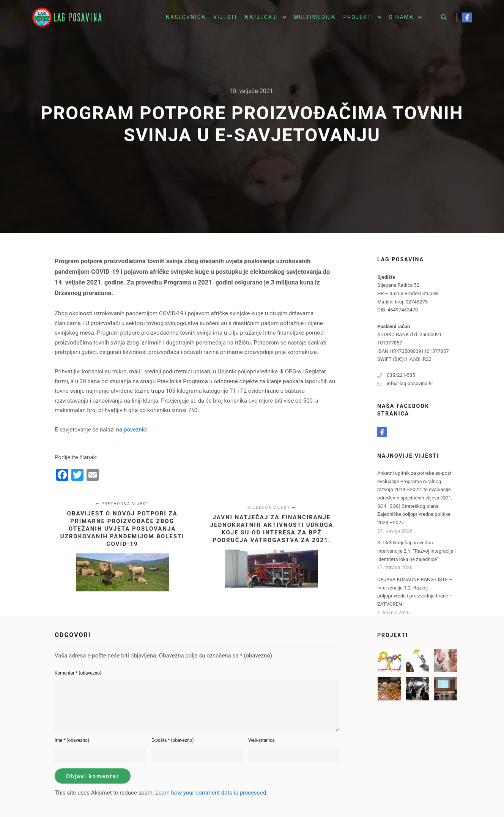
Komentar (78, 673)
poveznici (136, 430)
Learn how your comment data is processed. (212, 793)
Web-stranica (261, 740)
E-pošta (172, 740)
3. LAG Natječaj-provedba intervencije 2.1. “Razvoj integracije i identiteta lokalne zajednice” (417, 551)
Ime (72, 740)
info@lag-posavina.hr (405, 384)
